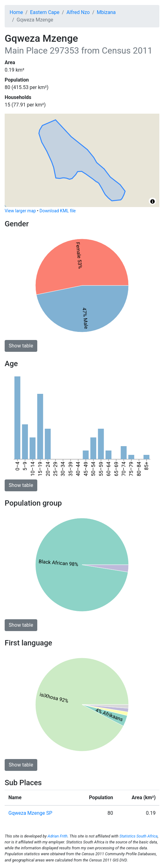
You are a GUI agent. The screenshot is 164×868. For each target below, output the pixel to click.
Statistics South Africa (138, 836)
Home (16, 12)
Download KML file (57, 211)
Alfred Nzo (78, 12)
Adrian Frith (57, 836)
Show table (21, 346)
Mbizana (106, 12)
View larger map (20, 211)
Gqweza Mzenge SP (30, 813)
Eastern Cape (45, 12)
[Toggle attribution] (153, 201)
